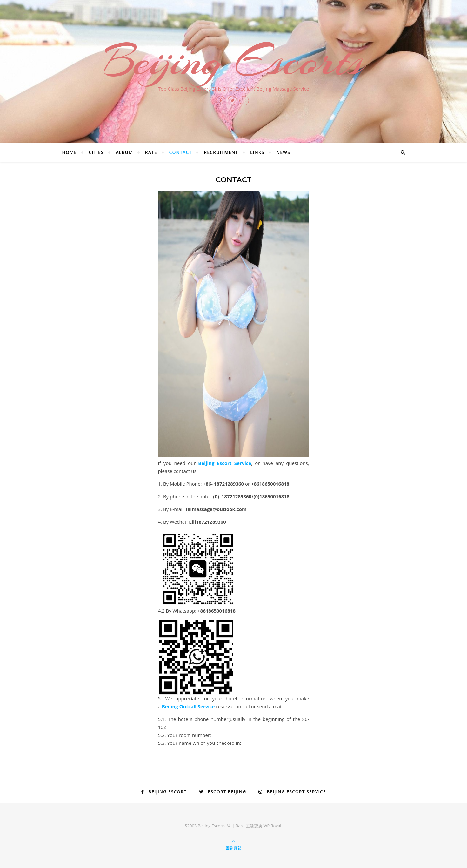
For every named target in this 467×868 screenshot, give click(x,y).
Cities (96, 152)
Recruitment (221, 152)
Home (70, 152)
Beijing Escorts (233, 61)
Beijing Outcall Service (188, 706)
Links (257, 152)
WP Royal (272, 826)
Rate (151, 152)
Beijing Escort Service (225, 463)
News (283, 152)
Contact (181, 152)
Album (124, 152)
